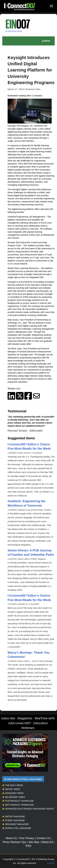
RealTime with (45, 719)
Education (41, 723)
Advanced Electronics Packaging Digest (28, 809)
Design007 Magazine (15, 824)
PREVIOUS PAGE (14, 31)
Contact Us (43, 838)
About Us (11, 838)
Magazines (25, 719)
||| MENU (46, 41)
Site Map (34, 842)
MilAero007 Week (14, 797)
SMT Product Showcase (18, 805)
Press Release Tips (14, 842)
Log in (51, 863)
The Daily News (13, 785)
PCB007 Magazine (14, 820)
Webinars (28, 728)
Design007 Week (13, 793)
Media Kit (47, 842)
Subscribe (8, 719)
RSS (28, 846)
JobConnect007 (20, 723)
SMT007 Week (11, 789)
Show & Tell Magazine (17, 828)
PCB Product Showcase (18, 801)
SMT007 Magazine (14, 816)
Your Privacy (27, 838)
